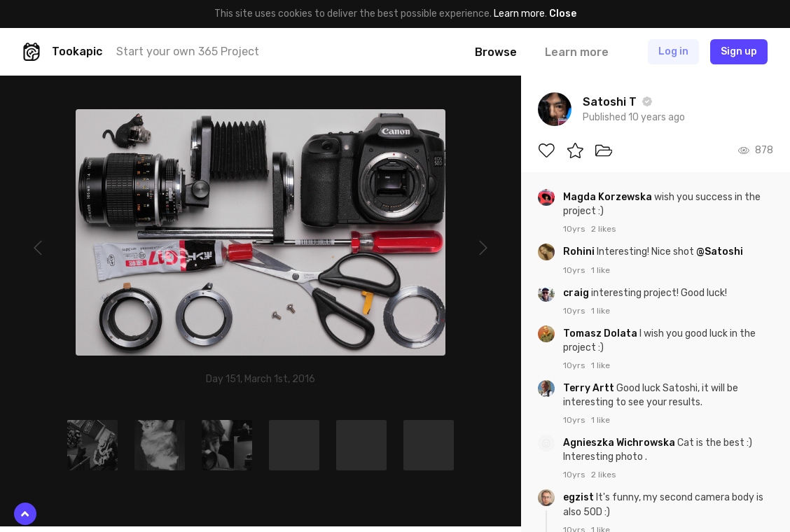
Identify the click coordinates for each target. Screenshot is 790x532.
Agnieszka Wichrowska (620, 443)
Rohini (580, 252)
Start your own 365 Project (188, 51)
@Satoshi (720, 252)
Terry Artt (590, 388)
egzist (580, 497)
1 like (601, 270)
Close (563, 14)
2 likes (604, 229)
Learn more (519, 14)
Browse (496, 52)
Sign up (739, 51)
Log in (673, 51)
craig (577, 293)
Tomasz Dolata (601, 334)
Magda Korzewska (609, 197)
